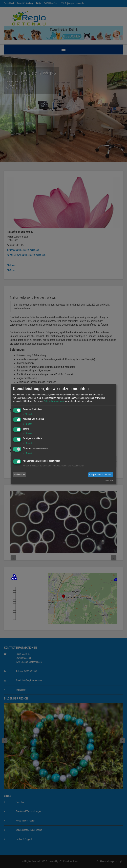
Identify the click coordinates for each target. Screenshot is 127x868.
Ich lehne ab (19, 475)
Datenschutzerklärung (54, 401)
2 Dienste (28, 414)
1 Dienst (27, 424)
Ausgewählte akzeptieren (101, 475)
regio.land (109, 480)
